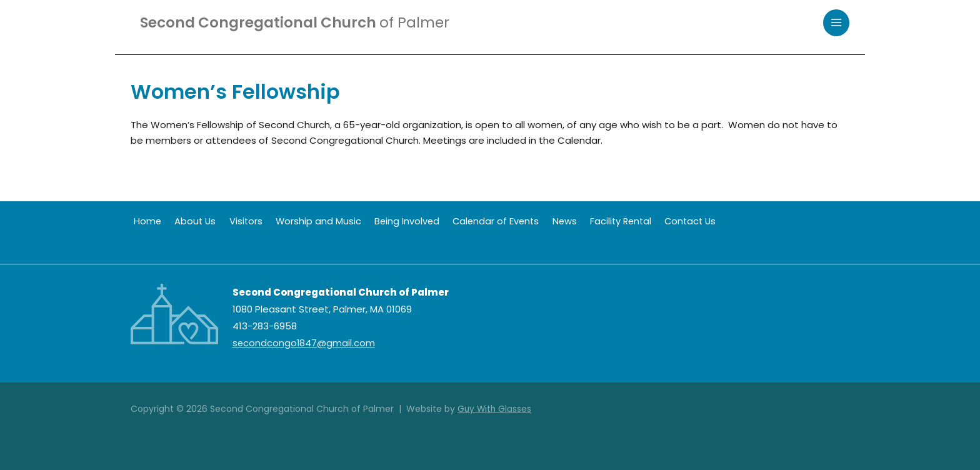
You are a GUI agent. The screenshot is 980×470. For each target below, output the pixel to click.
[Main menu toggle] (837, 23)
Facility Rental (599, 221)
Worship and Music (306, 221)
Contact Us (667, 221)
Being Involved (392, 221)
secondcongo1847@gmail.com (304, 343)
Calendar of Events (479, 221)
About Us (189, 221)
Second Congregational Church (300, 23)
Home (145, 221)
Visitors (237, 221)
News (545, 221)
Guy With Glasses (495, 409)
